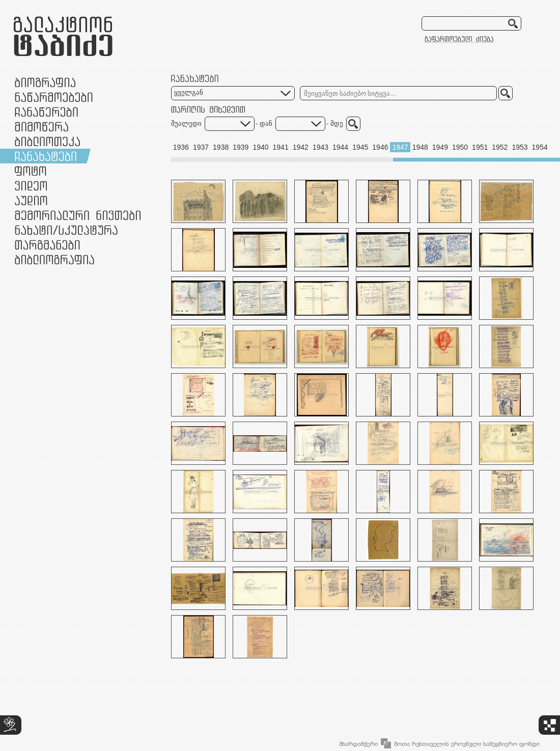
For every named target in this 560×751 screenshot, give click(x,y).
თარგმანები (47, 245)
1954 (540, 147)
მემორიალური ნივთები (78, 215)
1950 (460, 147)
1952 (500, 147)
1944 (340, 147)
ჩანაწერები (46, 112)
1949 (440, 147)
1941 (281, 147)
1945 (360, 147)
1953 (520, 147)
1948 (420, 147)
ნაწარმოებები (54, 97)
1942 (301, 147)
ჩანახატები (46, 156)
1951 (480, 147)
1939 (241, 147)
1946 (380, 147)
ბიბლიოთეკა (47, 141)
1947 (400, 147)
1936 (181, 147)
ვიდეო (31, 186)
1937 (201, 147)
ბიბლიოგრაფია (54, 259)
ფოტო (31, 171)
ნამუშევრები (66, 230)
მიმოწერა (41, 127)
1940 (260, 147)
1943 (320, 147)
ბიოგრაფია (45, 82)
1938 (221, 147)
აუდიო (31, 200)
